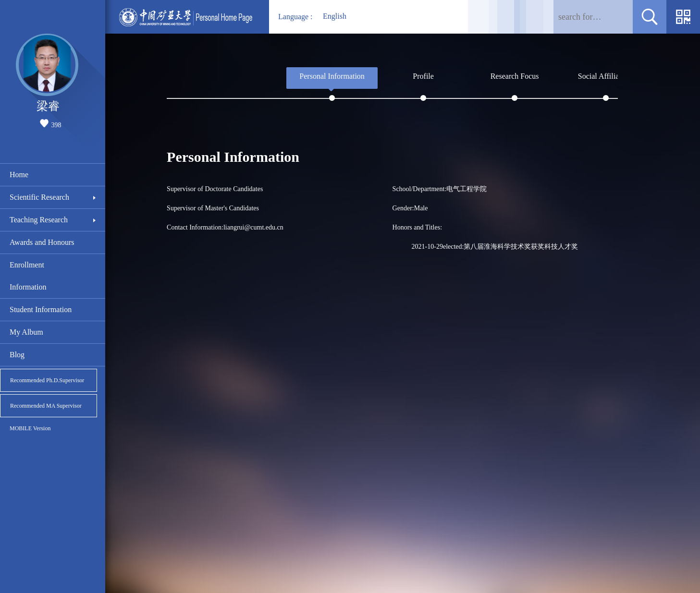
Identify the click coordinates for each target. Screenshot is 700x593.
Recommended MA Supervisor (46, 406)
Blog (17, 355)
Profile (423, 76)
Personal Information (332, 76)
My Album (26, 332)
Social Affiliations (606, 76)
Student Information (41, 309)
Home (19, 175)
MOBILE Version (30, 428)
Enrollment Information (28, 276)
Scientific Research (39, 197)
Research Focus (515, 76)
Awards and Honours (42, 242)
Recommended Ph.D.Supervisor (47, 380)
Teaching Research (39, 220)
